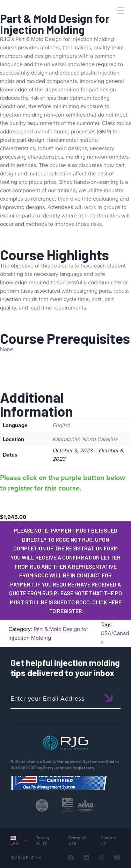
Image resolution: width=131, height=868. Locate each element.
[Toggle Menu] (120, 11)
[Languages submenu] (26, 840)
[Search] (111, 22)
